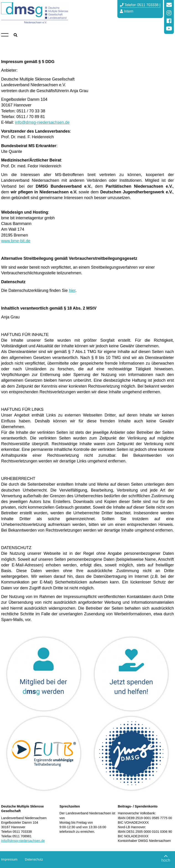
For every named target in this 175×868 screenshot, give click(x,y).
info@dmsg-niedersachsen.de (42, 122)
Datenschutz (34, 859)
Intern (127, 11)
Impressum (9, 859)
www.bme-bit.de (16, 241)
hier (72, 290)
